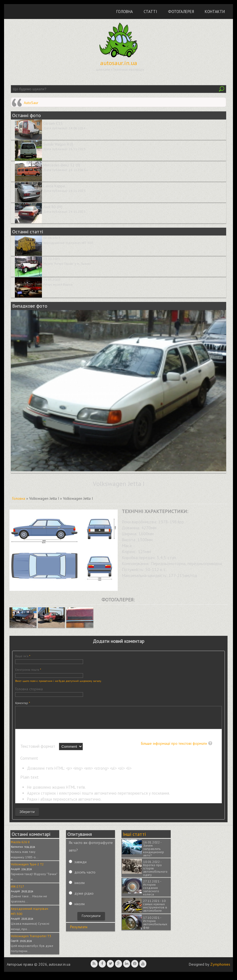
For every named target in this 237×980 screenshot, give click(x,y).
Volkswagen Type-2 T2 (27, 868)
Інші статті (134, 838)
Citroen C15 (53, 123)
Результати (79, 931)
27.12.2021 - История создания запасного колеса (152, 892)
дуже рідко (84, 897)
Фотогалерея (181, 12)
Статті (150, 12)
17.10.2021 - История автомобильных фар (155, 926)
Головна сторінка (29, 689)
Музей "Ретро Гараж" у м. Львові (67, 264)
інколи (80, 887)
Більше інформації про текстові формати (174, 747)
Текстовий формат (38, 750)
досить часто (85, 876)
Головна (125, 12)
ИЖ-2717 (17, 890)
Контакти (215, 12)
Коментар (23, 703)
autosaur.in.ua (119, 63)
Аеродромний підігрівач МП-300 (68, 243)
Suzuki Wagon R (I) (58, 144)
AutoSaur (31, 103)
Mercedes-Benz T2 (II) (62, 165)
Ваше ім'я (23, 656)
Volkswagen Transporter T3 (31, 940)
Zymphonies (220, 968)
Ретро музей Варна (58, 284)
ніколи (80, 908)
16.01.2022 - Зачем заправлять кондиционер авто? (154, 853)
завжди (80, 866)
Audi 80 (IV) (53, 207)
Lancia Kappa (54, 186)
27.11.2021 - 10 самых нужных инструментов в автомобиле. (155, 910)
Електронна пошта (28, 670)
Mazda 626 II (20, 846)
